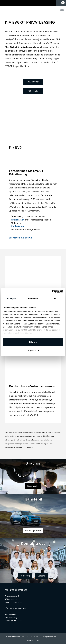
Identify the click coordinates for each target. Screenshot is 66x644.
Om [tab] (54, 299)
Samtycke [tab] (12, 299)
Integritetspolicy (49, 637)
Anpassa (33, 350)
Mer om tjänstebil (33, 530)
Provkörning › (33, 82)
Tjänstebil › (33, 91)
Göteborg (25, 576)
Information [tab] (33, 299)
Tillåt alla (33, 342)
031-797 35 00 (16, 602)
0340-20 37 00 (16, 621)
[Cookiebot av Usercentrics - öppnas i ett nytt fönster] (52, 292)
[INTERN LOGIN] (33, 641)
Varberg (41, 576)
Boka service (33, 486)
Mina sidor (53, 3)
